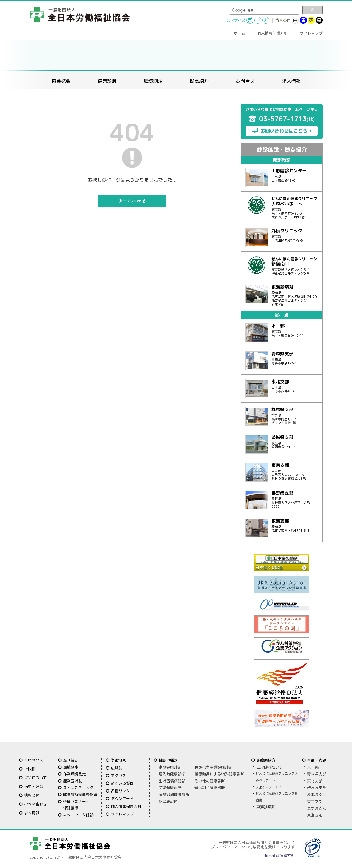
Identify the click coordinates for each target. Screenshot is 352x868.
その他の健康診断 (210, 781)
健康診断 (107, 81)
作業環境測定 (75, 774)
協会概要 (61, 81)
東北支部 (315, 781)
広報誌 (117, 768)
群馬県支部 (317, 788)
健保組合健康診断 (210, 788)
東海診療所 (266, 807)
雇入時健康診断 (172, 774)
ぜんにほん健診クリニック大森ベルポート (277, 777)
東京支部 (315, 801)
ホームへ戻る (132, 201)
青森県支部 (317, 774)
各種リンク (120, 791)
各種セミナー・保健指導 (76, 805)
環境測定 (153, 81)
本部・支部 (317, 760)
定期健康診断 (170, 767)
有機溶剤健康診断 (174, 794)
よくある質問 (122, 783)
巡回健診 (71, 760)
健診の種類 (168, 760)
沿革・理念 (34, 786)
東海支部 (315, 815)
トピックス (34, 760)
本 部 (313, 767)
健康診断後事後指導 (80, 794)
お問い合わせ (35, 804)
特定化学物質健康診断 (214, 767)
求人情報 (291, 81)
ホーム (240, 33)
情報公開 (32, 795)
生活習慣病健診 (172, 781)
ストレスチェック (78, 788)
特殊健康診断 (170, 788)
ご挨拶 (30, 769)
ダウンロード (122, 798)
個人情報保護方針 (273, 33)
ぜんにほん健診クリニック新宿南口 (277, 797)
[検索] (264, 11)
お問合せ (245, 81)
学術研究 (119, 760)
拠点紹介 (199, 81)
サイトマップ (311, 33)
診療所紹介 (266, 760)
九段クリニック (270, 787)
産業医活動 (73, 781)
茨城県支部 (317, 794)
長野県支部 (317, 808)
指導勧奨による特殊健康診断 (219, 774)
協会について (35, 778)
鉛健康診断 (168, 801)
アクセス (119, 776)
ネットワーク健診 (78, 815)
